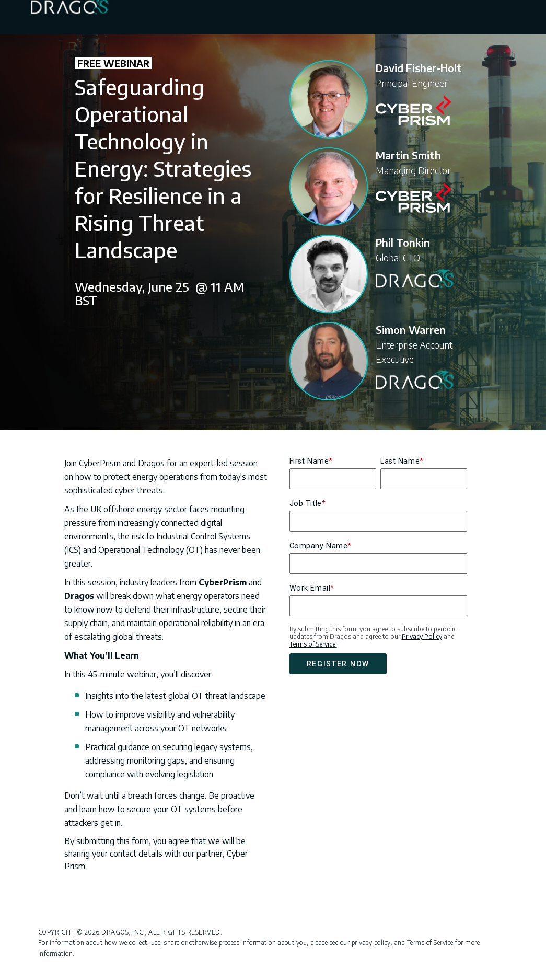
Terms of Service (430, 943)
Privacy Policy (422, 636)
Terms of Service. (313, 644)
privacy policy (371, 943)
